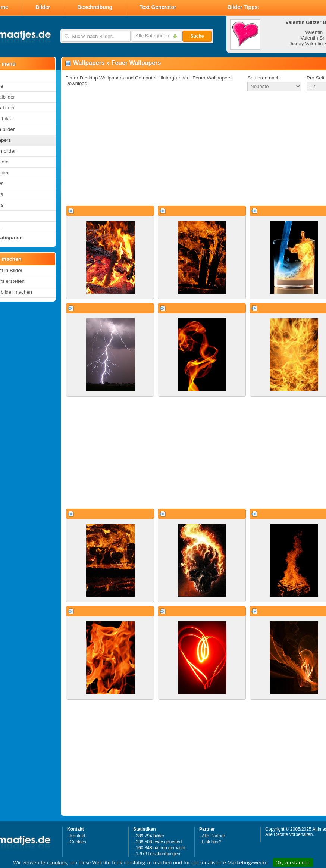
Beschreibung (95, 7)
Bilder (43, 7)
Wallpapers (89, 63)
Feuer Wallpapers (136, 63)
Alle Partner (214, 836)
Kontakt (77, 836)
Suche (197, 36)
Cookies (78, 842)
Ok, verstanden (293, 862)
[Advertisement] (186, 149)
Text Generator (158, 7)
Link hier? (211, 842)
